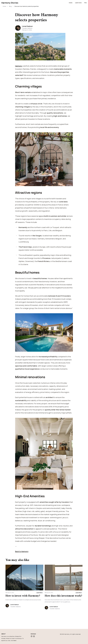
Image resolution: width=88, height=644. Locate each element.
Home (70, 3)
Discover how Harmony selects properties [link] (26, 6)
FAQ (85, 3)
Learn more (78, 3)
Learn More (39, 602)
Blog (10, 6)
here (16, 641)
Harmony (67, 634)
